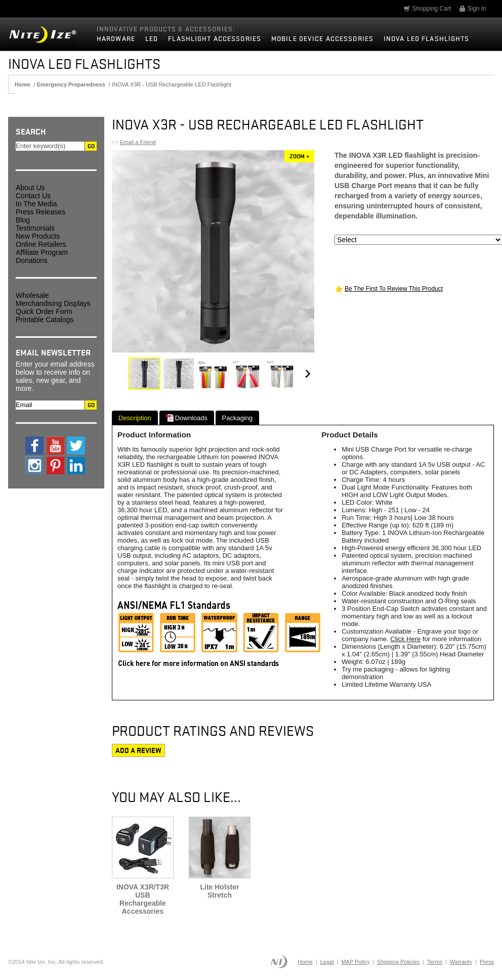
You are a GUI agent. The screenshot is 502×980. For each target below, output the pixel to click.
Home (305, 962)
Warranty (461, 962)
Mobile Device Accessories (322, 39)
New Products (38, 236)
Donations (32, 260)
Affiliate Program (42, 252)
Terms (435, 962)
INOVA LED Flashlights (427, 39)
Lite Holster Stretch (219, 891)
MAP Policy (355, 962)
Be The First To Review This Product (394, 289)
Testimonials (35, 228)
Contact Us (33, 196)
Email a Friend (138, 142)
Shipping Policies (398, 962)
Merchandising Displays (53, 303)
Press (487, 962)
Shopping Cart (427, 9)
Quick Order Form (44, 311)
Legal (327, 962)
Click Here (405, 639)
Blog (23, 220)
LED (152, 39)
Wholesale (32, 295)
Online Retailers (41, 244)
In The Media (36, 204)
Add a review (138, 750)
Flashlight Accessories (215, 39)
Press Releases (40, 212)
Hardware (116, 39)
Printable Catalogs (45, 320)
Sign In (472, 9)
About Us (30, 188)
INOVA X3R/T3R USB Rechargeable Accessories (143, 899)
